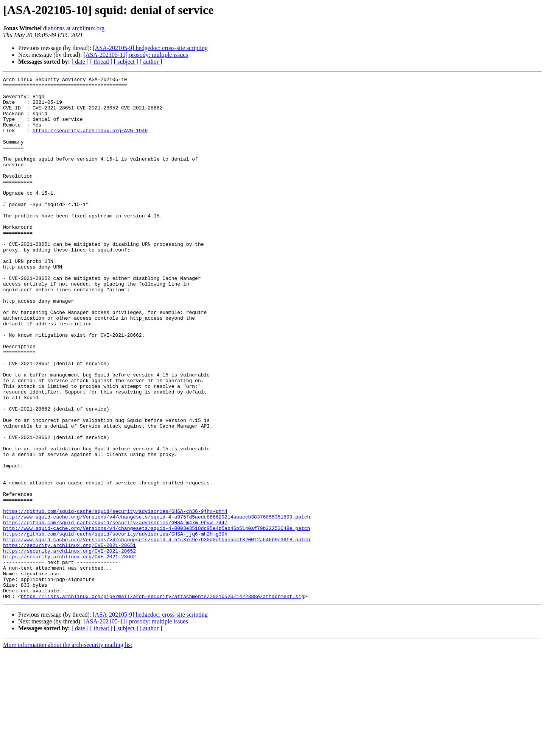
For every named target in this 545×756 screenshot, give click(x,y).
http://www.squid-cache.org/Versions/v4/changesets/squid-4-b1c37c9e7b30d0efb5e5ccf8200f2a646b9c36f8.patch (156, 633)
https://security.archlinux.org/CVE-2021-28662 (69, 653)
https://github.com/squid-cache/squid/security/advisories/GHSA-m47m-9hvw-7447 (115, 612)
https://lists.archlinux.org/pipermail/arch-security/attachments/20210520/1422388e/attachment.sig (163, 701)
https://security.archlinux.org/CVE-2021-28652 (69, 646)
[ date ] (80, 62)
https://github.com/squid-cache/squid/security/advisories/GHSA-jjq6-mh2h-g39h (115, 626)
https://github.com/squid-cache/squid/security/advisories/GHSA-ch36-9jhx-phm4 (115, 598)
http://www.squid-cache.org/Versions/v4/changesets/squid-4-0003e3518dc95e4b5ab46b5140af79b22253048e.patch (156, 619)
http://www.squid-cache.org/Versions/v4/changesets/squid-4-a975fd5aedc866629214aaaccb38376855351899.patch (156, 605)
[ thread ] (101, 62)
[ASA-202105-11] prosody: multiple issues (135, 55)
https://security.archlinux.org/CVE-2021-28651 (69, 639)
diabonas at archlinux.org (74, 28)
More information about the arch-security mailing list (68, 749)
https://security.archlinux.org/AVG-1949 (90, 142)
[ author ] (151, 62)
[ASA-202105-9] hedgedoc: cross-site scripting (150, 48)
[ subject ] (126, 62)
